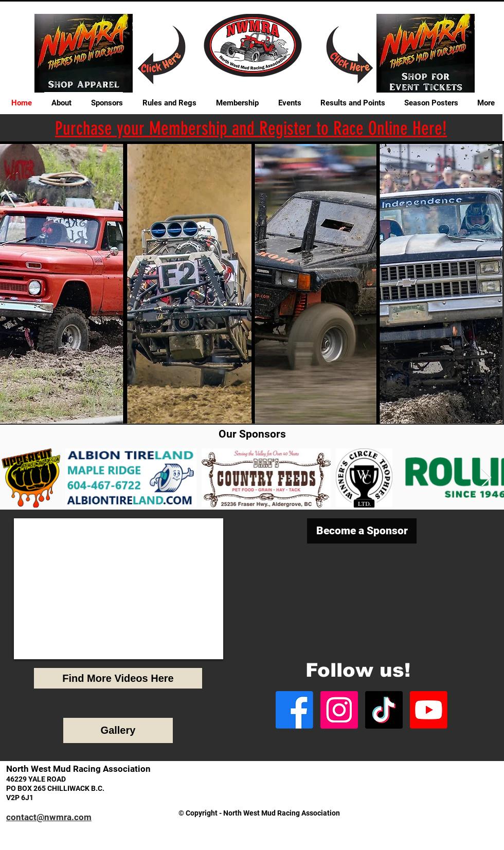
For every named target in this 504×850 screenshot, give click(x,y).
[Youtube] (429, 710)
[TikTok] (384, 710)
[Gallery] (118, 730)
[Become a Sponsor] (362, 531)
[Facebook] (294, 710)
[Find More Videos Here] (118, 678)
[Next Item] (486, 478)
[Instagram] (339, 710)
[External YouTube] (119, 589)
